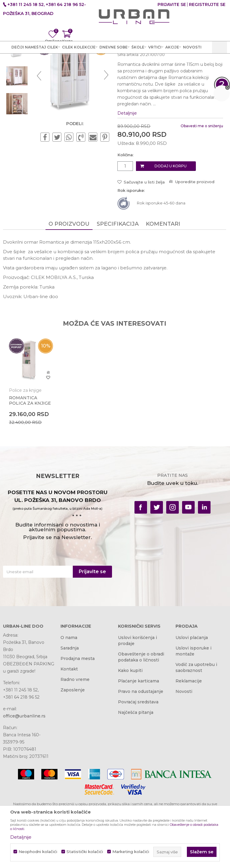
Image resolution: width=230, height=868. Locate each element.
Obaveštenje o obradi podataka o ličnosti (141, 716)
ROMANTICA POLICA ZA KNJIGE (30, 459)
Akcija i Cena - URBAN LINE (31, 63)
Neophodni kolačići (38, 852)
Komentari (163, 283)
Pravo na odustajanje (141, 751)
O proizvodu (69, 283)
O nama (69, 697)
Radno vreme (75, 739)
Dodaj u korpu (170, 225)
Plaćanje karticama (139, 740)
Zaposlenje (73, 749)
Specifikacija (118, 283)
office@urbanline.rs (24, 775)
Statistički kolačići (85, 852)
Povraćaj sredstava (138, 761)
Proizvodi (73, 63)
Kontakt (69, 728)
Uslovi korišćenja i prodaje (137, 700)
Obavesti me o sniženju (201, 185)
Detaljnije (127, 172)
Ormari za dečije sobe (137, 63)
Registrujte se (207, 4)
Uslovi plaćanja (192, 697)
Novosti (184, 751)
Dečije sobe (99, 63)
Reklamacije (189, 740)
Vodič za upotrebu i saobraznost (196, 727)
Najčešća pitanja (136, 772)
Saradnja (70, 707)
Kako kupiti (130, 730)
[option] (17, 107)
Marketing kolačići (131, 852)
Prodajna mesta (78, 718)
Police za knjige (25, 449)
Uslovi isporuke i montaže (193, 710)
